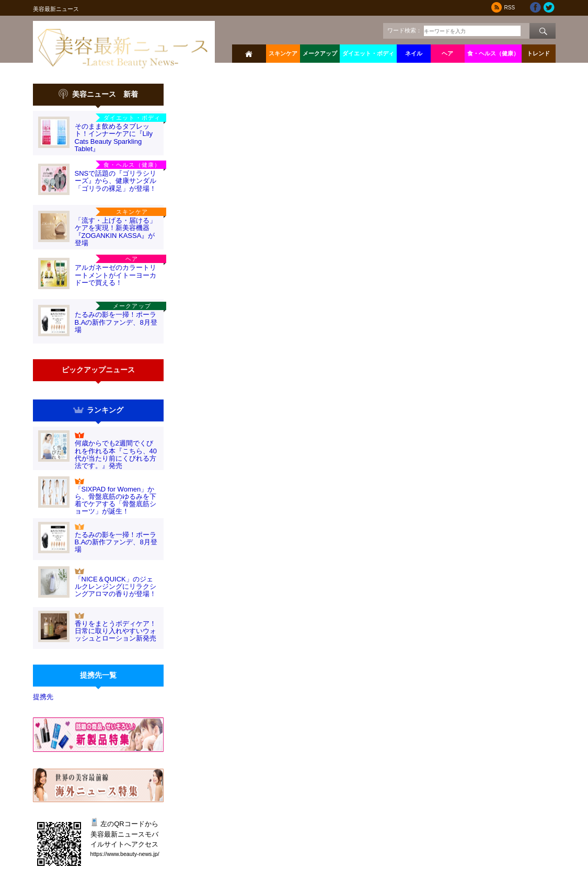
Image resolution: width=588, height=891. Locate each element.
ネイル (414, 53)
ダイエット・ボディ (368, 53)
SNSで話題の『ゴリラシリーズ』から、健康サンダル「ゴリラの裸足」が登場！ (116, 181)
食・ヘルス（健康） (493, 53)
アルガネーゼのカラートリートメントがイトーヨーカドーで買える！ (116, 275)
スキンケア (283, 53)
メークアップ (320, 53)
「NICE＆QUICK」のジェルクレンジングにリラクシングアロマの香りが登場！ (116, 587)
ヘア (447, 53)
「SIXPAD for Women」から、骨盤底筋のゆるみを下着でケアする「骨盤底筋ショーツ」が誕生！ (116, 500)
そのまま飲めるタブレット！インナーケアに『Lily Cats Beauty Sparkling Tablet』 (114, 138)
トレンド (538, 53)
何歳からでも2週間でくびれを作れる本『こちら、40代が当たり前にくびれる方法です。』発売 (116, 454)
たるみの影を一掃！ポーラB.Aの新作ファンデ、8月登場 (116, 322)
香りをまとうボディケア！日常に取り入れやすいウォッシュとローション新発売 (116, 631)
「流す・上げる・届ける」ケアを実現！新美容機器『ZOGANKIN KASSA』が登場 (116, 232)
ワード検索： (405, 30)
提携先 (43, 697)
